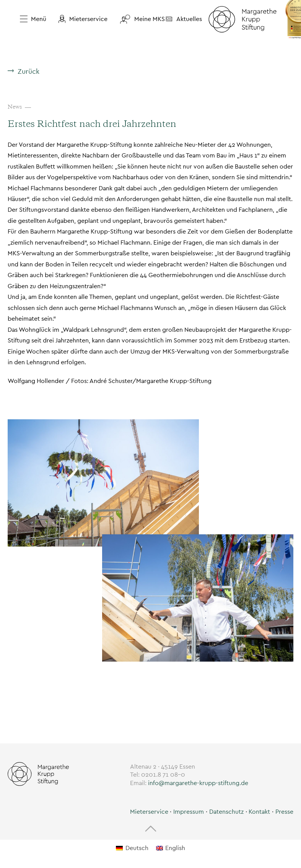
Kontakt (259, 812)
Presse (284, 812)
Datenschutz (226, 812)
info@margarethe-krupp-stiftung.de (198, 783)
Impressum (189, 812)
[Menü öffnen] (30, 19)
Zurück (28, 71)
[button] (83, 19)
